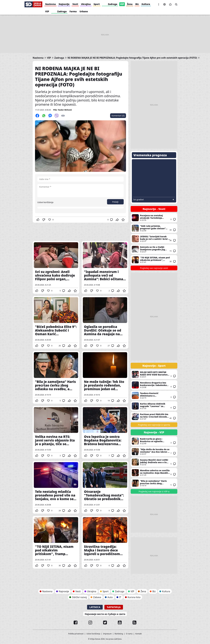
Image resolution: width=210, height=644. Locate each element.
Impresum (107, 634)
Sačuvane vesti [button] (170, 4)
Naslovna (50, 4)
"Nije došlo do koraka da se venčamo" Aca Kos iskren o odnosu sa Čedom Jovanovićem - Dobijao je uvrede (154, 452)
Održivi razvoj (79, 597)
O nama (129, 634)
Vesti (75, 4)
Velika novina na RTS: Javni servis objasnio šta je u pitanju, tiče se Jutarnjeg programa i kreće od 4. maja (56, 432)
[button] (159, 4)
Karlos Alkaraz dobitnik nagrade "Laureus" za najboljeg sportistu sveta (154, 406)
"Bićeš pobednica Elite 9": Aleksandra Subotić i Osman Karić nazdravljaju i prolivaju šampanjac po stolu (56, 322)
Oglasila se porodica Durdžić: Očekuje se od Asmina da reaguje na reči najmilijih (105, 322)
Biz (137, 4)
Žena (130, 4)
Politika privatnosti (76, 634)
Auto (110, 597)
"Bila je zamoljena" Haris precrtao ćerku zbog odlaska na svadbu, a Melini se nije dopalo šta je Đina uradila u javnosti (56, 377)
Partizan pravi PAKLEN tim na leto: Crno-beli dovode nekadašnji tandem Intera (154, 417)
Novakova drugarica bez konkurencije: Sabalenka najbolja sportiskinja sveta (154, 385)
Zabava (97, 597)
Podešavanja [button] (164, 4)
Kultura (146, 4)
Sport (97, 4)
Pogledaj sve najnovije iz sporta (154, 425)
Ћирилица (114, 607)
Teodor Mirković (65, 110)
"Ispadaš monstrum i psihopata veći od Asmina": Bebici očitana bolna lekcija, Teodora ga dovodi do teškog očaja (105, 267)
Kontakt (139, 634)
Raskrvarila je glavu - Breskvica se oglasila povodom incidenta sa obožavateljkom (154, 441)
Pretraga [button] (176, 4)
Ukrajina (86, 4)
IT (120, 597)
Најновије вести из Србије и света (105, 614)
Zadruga (113, 4)
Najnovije (64, 4)
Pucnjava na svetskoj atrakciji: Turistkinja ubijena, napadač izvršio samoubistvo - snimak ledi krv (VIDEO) (154, 218)
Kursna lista (134, 597)
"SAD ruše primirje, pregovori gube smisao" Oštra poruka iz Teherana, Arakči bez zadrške (154, 228)
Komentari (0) (118, 116)
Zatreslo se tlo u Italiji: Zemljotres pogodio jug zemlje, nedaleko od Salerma (154, 249)
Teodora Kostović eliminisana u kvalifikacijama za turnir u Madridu (154, 395)
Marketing (119, 634)
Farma (73, 11)
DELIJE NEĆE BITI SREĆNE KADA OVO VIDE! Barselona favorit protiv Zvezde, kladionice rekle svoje (154, 374)
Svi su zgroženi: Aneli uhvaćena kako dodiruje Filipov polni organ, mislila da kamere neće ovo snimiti (56, 267)
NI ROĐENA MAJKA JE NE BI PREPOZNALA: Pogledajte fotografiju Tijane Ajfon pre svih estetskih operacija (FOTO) (132, 58)
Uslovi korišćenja (45, 202)
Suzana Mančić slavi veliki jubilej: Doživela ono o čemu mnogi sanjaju (154, 462)
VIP (122, 4)
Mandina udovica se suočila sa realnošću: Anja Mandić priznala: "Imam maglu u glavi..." (154, 473)
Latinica (95, 607)
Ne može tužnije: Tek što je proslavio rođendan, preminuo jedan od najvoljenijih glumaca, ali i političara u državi (105, 377)
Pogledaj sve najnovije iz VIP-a (154, 491)
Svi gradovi (139, 200)
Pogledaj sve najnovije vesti (154, 268)
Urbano (84, 11)
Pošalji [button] (115, 202)
